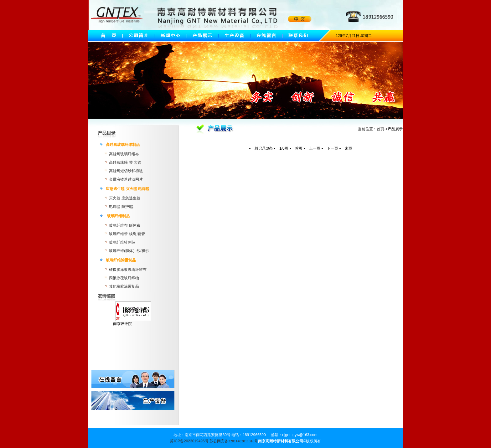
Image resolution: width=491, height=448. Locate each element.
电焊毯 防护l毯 (121, 207)
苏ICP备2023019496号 (189, 441)
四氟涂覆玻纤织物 (124, 278)
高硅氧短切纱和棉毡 (126, 171)
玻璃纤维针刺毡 (122, 242)
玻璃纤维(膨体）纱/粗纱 (129, 251)
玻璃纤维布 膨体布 (124, 225)
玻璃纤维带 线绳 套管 (127, 234)
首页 (380, 129)
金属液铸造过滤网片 (126, 179)
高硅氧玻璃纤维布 (124, 154)
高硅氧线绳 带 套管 (125, 162)
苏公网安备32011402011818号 (234, 441)
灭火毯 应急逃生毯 (124, 198)
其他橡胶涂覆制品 (124, 286)
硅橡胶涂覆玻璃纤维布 (128, 270)
